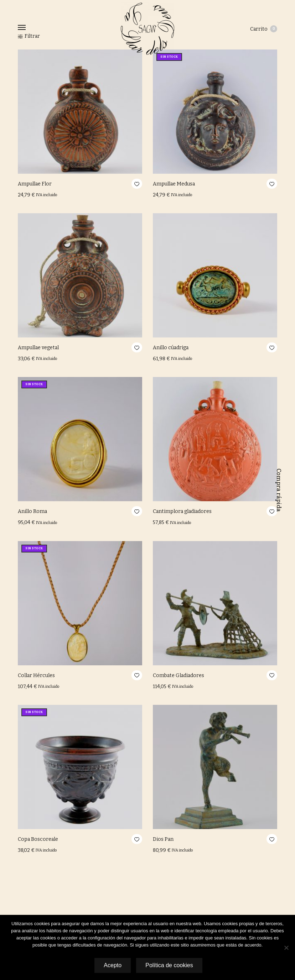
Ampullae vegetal (38, 348)
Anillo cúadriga (171, 348)
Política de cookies (169, 965)
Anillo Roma (32, 511)
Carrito (264, 29)
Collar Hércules (36, 675)
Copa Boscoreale (38, 839)
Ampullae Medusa (174, 184)
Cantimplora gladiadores (182, 511)
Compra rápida (279, 490)
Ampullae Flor (35, 184)
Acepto (112, 965)
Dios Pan (163, 839)
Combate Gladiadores (178, 675)
